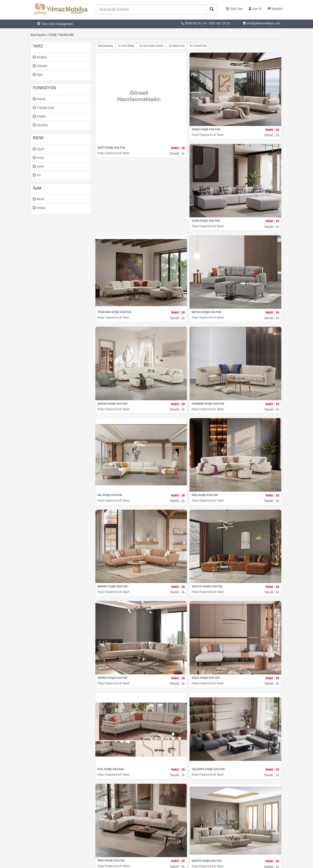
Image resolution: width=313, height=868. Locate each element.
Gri (37, 175)
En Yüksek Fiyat (199, 46)
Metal (38, 199)
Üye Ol (255, 9)
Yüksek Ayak (43, 108)
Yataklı (39, 116)
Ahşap (39, 208)
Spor (38, 75)
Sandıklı (40, 125)
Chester (40, 66)
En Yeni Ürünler (126, 46)
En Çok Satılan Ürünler (152, 46)
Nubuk (39, 99)
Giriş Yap (234, 9)
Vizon (39, 166)
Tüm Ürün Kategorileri (55, 24)
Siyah (39, 149)
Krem (38, 158)
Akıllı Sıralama (106, 46)
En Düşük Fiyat (177, 46)
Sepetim (275, 9)
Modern (40, 57)
